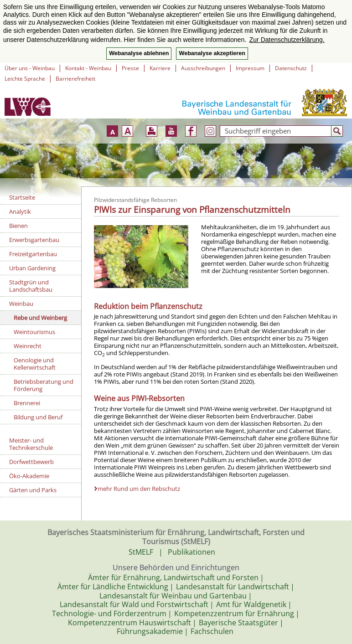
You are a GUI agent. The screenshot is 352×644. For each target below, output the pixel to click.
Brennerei (27, 403)
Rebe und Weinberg (40, 318)
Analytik (20, 211)
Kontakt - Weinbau (88, 68)
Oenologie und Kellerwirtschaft (35, 364)
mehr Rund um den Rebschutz (139, 489)
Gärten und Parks (33, 490)
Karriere (160, 68)
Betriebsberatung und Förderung (44, 385)
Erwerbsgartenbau (34, 240)
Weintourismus (34, 332)
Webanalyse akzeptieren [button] (212, 53)
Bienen (18, 226)
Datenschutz (291, 68)
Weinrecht (28, 346)
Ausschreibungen (203, 68)
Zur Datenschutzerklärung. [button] (287, 40)
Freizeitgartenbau (33, 254)
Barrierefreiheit (75, 79)
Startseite (22, 197)
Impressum (250, 68)
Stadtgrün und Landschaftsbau (31, 286)
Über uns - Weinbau (30, 68)
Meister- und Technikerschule (31, 444)
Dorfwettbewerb (31, 462)
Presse (130, 68)
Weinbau (21, 304)
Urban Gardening (32, 268)
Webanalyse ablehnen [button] (139, 53)
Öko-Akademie (29, 476)
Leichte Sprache (25, 79)
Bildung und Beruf (38, 417)
